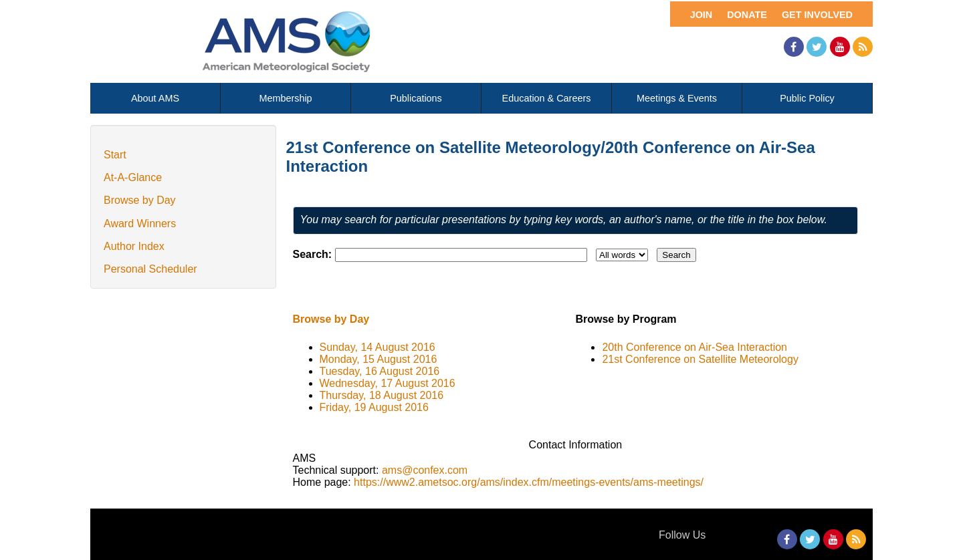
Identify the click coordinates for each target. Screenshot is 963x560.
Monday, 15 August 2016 (379, 359)
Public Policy (807, 98)
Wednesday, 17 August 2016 (388, 383)
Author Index (134, 246)
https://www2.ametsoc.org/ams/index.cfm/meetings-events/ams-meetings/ (529, 482)
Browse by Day (140, 200)
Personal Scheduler (150, 269)
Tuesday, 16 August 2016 (380, 371)
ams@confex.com (425, 470)
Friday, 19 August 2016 (374, 407)
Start (115, 155)
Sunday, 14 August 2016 (378, 347)
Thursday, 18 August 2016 (382, 395)
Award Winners (140, 224)
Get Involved (817, 15)
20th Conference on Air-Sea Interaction (694, 347)
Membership (285, 98)
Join (702, 15)
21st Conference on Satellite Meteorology (700, 359)
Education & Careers (547, 98)
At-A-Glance (133, 177)
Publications (416, 98)
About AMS (155, 98)
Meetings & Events (677, 98)
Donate (747, 15)
